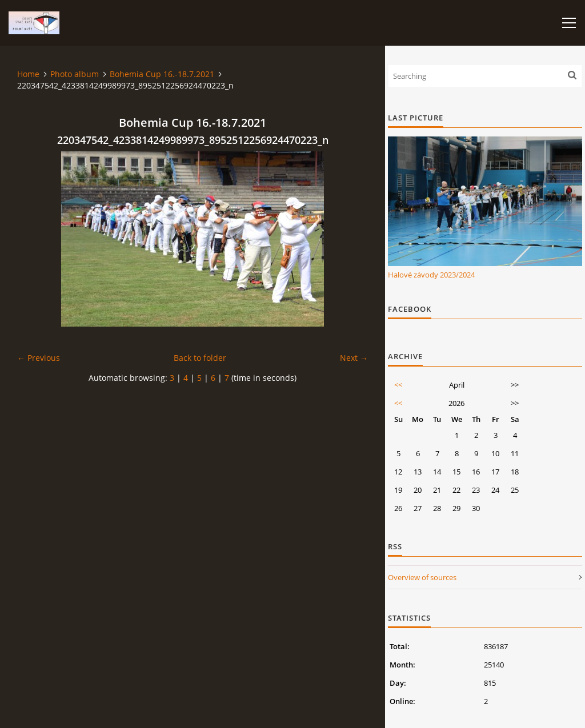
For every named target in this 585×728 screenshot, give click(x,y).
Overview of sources (422, 577)
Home (28, 74)
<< (398, 385)
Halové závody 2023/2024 (431, 275)
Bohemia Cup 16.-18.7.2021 (162, 74)
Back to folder (200, 358)
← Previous (39, 358)
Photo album (75, 74)
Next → (354, 358)
